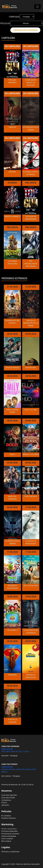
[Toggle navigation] (37, 7)
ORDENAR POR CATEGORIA (25, 30)
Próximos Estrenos (9, 818)
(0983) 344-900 (7, 767)
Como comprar (7, 839)
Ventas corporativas (9, 829)
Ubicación (5, 805)
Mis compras (6, 841)
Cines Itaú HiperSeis (9, 795)
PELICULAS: (5, 23)
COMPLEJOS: (14, 17)
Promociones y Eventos (10, 834)
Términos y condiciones (10, 852)
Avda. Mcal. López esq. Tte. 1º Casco (15, 751)
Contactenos (6, 800)
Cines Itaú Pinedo (8, 798)
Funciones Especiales (10, 831)
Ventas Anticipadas (9, 836)
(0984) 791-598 (7, 749)
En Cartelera (6, 816)
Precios (4, 802)
